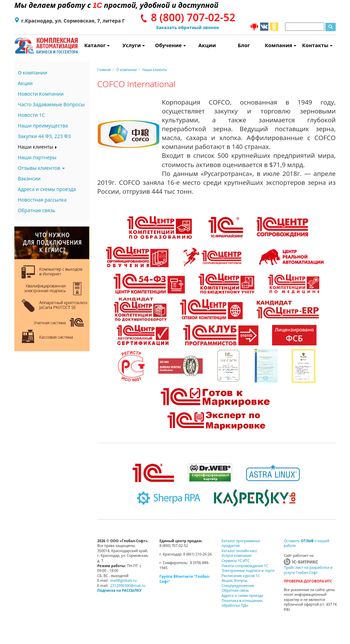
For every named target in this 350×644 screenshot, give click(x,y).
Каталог (97, 45)
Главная (104, 70)
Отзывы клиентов (41, 168)
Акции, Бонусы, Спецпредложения (238, 583)
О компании (32, 73)
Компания (281, 45)
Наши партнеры (37, 157)
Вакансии (29, 179)
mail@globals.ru (123, 580)
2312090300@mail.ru (128, 586)
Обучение (171, 45)
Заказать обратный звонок (188, 27)
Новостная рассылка (42, 200)
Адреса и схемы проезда (47, 189)
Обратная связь (37, 210)
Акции (207, 45)
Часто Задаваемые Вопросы (51, 104)
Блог (244, 45)
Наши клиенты (38, 147)
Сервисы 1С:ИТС (235, 561)
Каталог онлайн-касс (239, 551)
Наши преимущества (43, 126)
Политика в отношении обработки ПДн (242, 603)
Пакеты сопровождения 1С (245, 566)
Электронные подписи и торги (248, 571)
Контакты (317, 45)
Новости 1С (31, 115)
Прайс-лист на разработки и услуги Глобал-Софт (308, 570)
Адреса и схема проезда (242, 595)
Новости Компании (41, 94)
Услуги (134, 45)
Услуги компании (237, 556)
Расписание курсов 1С (241, 576)
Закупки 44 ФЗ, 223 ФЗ (44, 136)
